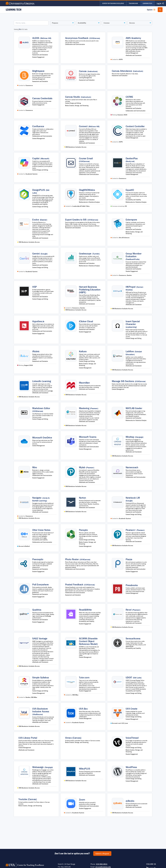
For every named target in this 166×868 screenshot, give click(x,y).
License (107, 23)
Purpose (55, 23)
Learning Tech (147, 3)
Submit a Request (102, 854)
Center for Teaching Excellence (113, 3)
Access (132, 23)
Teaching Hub (133, 3)
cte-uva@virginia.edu (103, 867)
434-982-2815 (102, 864)
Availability (82, 23)
